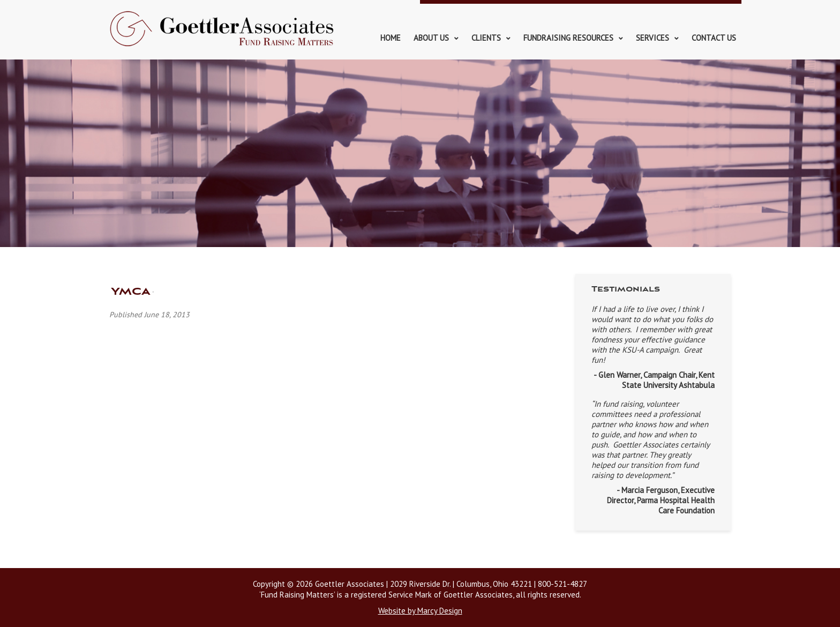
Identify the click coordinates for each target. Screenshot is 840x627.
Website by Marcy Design (420, 611)
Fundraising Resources (568, 38)
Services (652, 38)
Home (391, 38)
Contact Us (714, 38)
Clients (486, 38)
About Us (431, 38)
